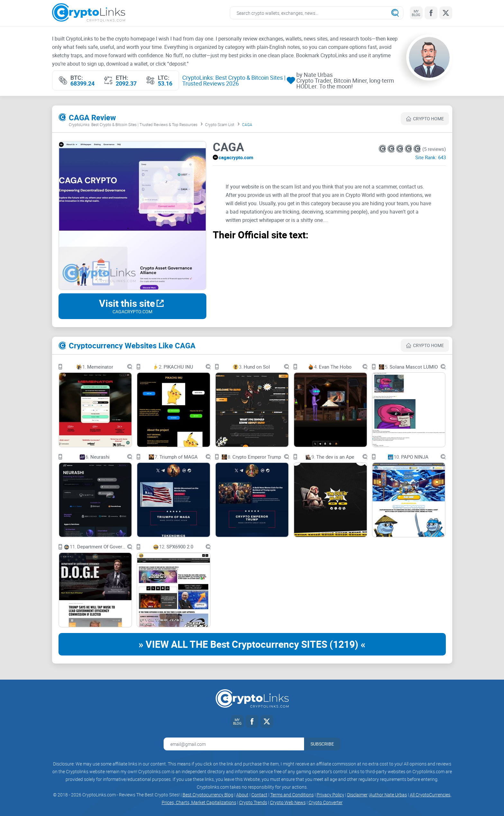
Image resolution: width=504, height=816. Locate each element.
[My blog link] (416, 13)
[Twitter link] (446, 13)
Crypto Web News (288, 802)
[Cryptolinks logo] (89, 13)
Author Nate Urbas (388, 795)
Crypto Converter (326, 802)
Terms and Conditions (292, 795)
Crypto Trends (253, 802)
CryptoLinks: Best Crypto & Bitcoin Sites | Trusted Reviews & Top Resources (133, 124)
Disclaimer (357, 795)
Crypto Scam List (220, 124)
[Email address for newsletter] (234, 744)
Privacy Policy (330, 795)
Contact (259, 795)
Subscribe (322, 744)
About (242, 795)
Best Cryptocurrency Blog (208, 795)
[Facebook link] (431, 13)
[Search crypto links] (317, 13)
